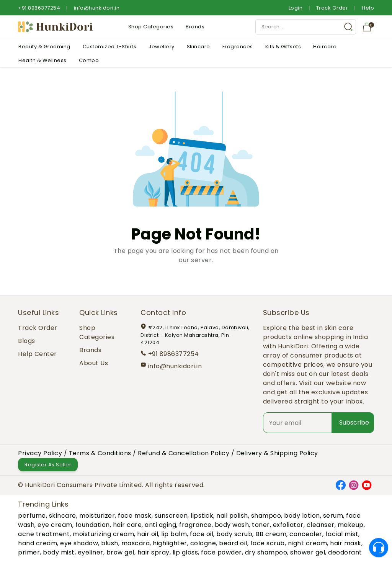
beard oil (233, 543)
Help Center (38, 354)
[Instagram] (354, 485)
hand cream (38, 543)
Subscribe (354, 422)
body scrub (234, 534)
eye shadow (79, 543)
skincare (63, 516)
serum (333, 516)
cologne (203, 543)
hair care (127, 525)
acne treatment (44, 534)
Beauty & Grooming (44, 47)
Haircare (325, 47)
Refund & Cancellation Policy (184, 453)
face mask (135, 516)
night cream (308, 543)
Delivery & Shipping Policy (277, 453)
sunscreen (171, 516)
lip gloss (185, 552)
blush (110, 543)
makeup (351, 525)
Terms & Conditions (100, 453)
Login (296, 8)
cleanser (321, 525)
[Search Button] (348, 27)
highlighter (170, 543)
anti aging (160, 525)
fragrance (195, 525)
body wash (232, 525)
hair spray (154, 552)
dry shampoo (266, 552)
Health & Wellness (42, 60)
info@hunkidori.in (97, 8)
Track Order (332, 8)
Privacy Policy (40, 453)
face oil (202, 534)
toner (261, 525)
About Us (94, 363)
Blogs (27, 341)
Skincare (198, 47)
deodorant (345, 552)
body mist (59, 552)
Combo (89, 60)
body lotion (302, 516)
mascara (136, 543)
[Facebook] (341, 485)
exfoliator (288, 525)
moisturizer (97, 516)
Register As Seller (48, 465)
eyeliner (91, 552)
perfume (32, 516)
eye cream (55, 525)
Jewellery (162, 47)
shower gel (308, 552)
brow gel (120, 552)
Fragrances (238, 47)
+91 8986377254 (39, 8)
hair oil (148, 534)
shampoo (266, 516)
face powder (221, 552)
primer (29, 552)
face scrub (268, 543)
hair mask (346, 543)
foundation (93, 525)
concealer (306, 534)
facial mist (342, 534)
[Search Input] (306, 27)
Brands (195, 27)
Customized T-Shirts (110, 47)
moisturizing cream (103, 534)
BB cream (271, 534)
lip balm (174, 534)
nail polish (232, 516)
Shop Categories (151, 27)
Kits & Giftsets (283, 47)
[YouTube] (367, 485)
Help (368, 8)
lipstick (202, 516)
